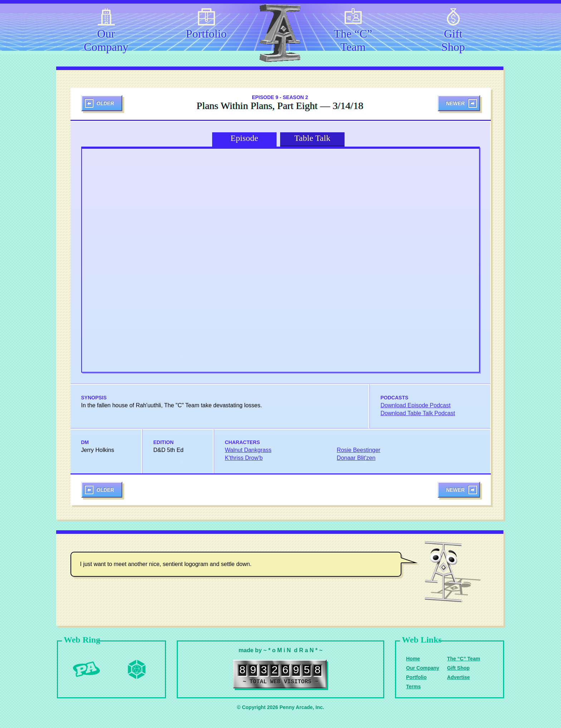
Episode (244, 138)
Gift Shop (453, 39)
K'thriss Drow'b (244, 458)
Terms (413, 687)
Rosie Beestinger (358, 450)
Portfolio (206, 34)
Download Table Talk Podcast (418, 413)
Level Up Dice (137, 669)
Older (105, 103)
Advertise (459, 677)
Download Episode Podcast (416, 405)
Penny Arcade (87, 669)
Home (413, 659)
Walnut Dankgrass (248, 450)
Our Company (106, 39)
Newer (455, 103)
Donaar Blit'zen (356, 458)
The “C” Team (353, 39)
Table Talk (313, 138)
